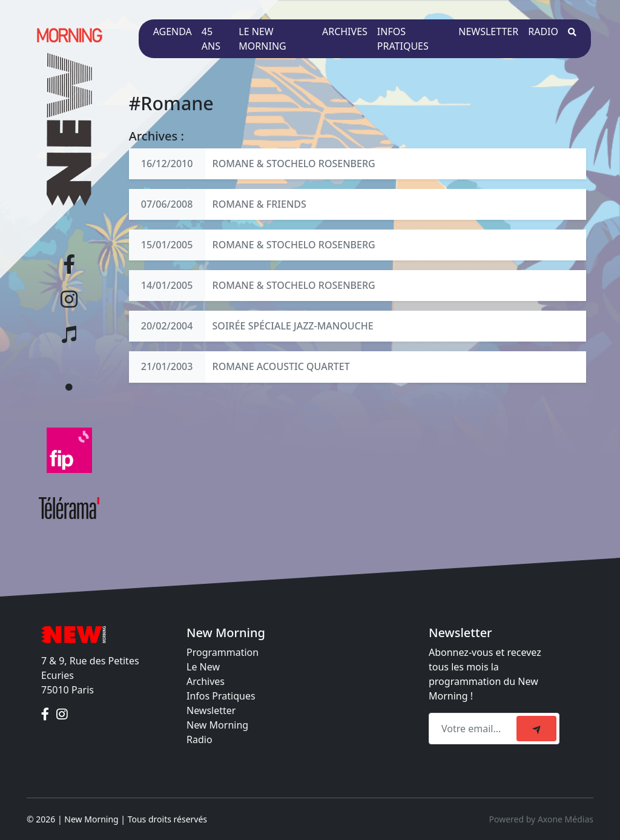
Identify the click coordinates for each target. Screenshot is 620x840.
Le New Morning (262, 39)
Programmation (223, 652)
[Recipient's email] (474, 729)
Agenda (173, 31)
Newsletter (488, 31)
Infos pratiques (403, 39)
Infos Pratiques (221, 696)
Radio (543, 31)
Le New (203, 667)
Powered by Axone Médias (541, 819)
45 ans (211, 39)
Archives (345, 31)
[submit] (536, 729)
